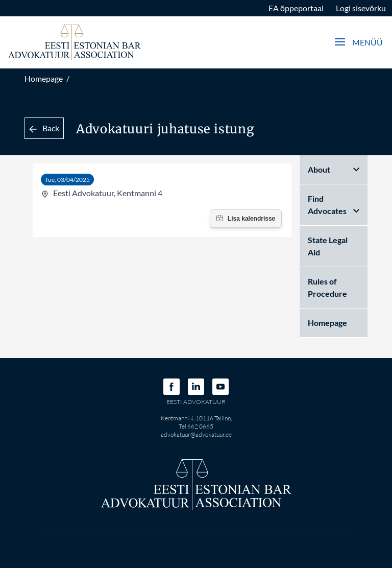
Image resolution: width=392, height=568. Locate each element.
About (334, 169)
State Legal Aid (328, 246)
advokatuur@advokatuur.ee (196, 434)
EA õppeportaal (296, 8)
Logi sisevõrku (361, 8)
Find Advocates (334, 205)
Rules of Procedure (327, 287)
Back (44, 128)
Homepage (44, 78)
